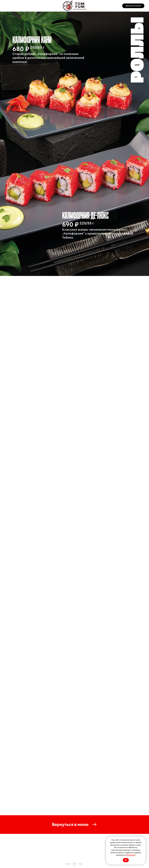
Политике (131, 855)
